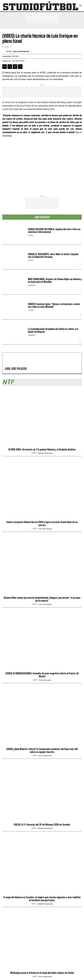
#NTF (34, 453)
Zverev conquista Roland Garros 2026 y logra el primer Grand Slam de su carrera (42, 524)
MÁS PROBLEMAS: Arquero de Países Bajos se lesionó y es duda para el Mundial (55, 280)
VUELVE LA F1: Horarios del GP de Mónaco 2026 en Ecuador (42, 825)
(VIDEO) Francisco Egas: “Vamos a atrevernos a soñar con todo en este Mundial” (54, 305)
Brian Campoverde (45, 756)
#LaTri (31, 310)
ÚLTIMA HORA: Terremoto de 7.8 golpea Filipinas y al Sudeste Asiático (42, 449)
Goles (31, 235)
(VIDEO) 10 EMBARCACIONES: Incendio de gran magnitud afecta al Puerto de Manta (42, 675)
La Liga (7, 47)
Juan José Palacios (21, 51)
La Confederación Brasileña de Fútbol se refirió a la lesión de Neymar (53, 330)
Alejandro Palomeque (45, 453)
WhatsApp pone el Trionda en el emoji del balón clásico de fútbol (42, 973)
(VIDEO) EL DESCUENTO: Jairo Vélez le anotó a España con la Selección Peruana (53, 255)
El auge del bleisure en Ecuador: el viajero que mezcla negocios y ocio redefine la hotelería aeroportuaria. (42, 899)
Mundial (32, 285)
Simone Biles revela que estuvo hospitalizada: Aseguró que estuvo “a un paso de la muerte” (42, 599)
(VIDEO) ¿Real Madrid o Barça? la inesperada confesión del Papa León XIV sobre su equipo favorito (42, 750)
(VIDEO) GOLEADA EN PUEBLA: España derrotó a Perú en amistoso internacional (54, 231)
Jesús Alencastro (45, 680)
